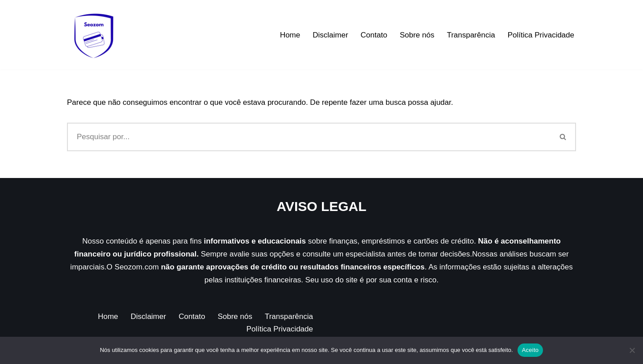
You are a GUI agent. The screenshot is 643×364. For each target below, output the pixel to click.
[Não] (632, 350)
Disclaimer (330, 35)
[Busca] (309, 137)
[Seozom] (94, 35)
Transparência (471, 35)
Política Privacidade (541, 35)
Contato (374, 35)
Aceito (530, 350)
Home (290, 35)
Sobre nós (417, 35)
